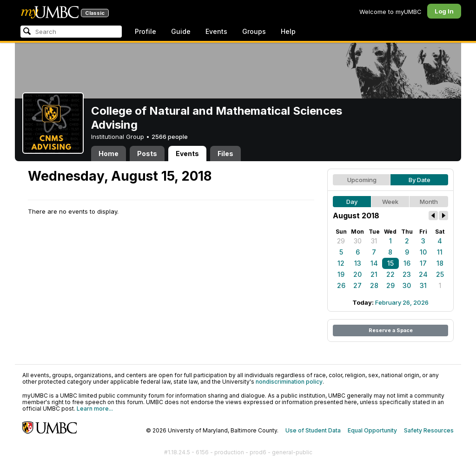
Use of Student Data (313, 430)
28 (374, 285)
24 (423, 274)
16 (407, 263)
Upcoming (362, 180)
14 (374, 263)
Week (390, 202)
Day (352, 202)
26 (341, 285)
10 (423, 252)
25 (440, 274)
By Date (420, 180)
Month (429, 202)
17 (423, 263)
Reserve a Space (391, 330)
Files (225, 154)
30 (358, 241)
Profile (145, 31)
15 (390, 263)
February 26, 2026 (402, 302)
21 (374, 274)
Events (216, 31)
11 (440, 252)
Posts (147, 154)
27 (357, 285)
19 (341, 274)
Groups (254, 31)
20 (357, 274)
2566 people (170, 137)
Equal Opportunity (372, 430)
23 (407, 274)
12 (341, 263)
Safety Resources (429, 430)
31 (374, 241)
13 (358, 263)
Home (109, 154)
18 (440, 263)
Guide (181, 31)
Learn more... (95, 409)
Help (288, 31)
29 (341, 241)
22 (390, 274)
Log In (444, 11)
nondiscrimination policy (289, 382)
